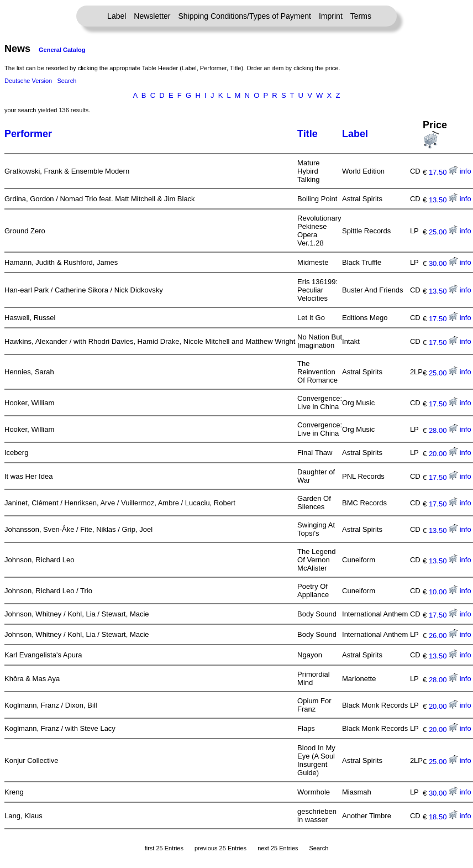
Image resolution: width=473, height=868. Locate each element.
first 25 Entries (164, 848)
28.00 (443, 430)
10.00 (443, 592)
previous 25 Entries (220, 848)
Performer (28, 134)
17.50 (443, 172)
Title (308, 134)
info (466, 171)
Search (67, 81)
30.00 (443, 263)
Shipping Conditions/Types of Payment (245, 16)
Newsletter (152, 16)
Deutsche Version (28, 81)
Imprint (331, 16)
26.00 (443, 636)
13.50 (443, 200)
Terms (361, 16)
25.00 (443, 232)
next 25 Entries (278, 848)
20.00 (443, 454)
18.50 (443, 817)
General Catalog (62, 50)
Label (117, 16)
